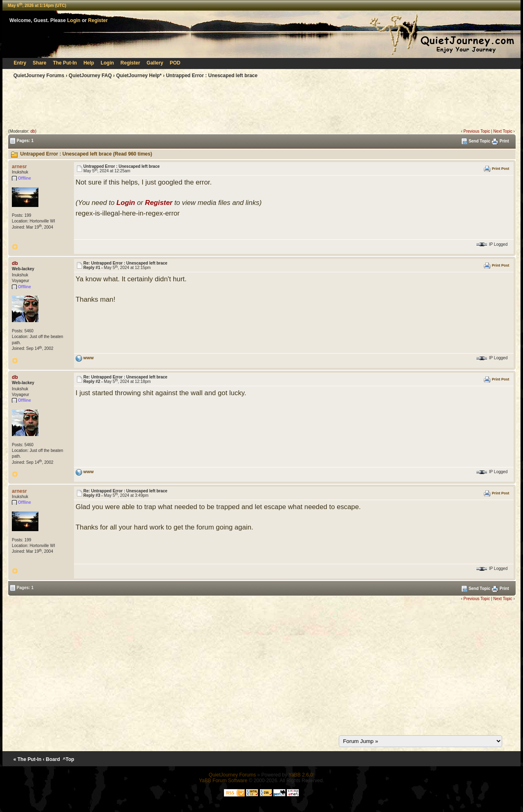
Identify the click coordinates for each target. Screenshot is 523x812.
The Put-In (65, 63)
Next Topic (503, 131)
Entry (20, 63)
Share (39, 63)
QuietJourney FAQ (90, 76)
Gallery (155, 63)
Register (98, 20)
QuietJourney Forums (39, 76)
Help (89, 63)
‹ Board (51, 759)
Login (74, 20)
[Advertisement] (261, 105)
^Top (68, 759)
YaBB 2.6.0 (301, 775)
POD (175, 63)
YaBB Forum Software (223, 781)
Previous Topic (477, 131)
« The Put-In (28, 759)
